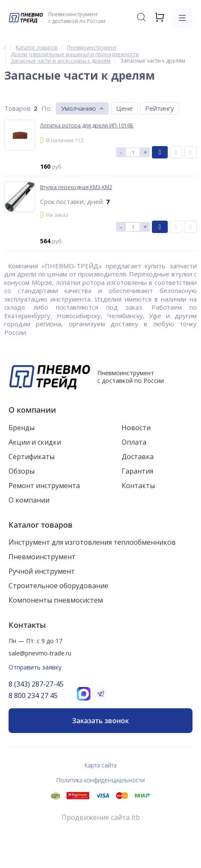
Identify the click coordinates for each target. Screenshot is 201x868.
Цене (124, 108)
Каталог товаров (41, 525)
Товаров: (18, 108)
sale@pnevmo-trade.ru (40, 653)
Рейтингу (160, 108)
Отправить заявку (35, 667)
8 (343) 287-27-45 (36, 684)
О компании (32, 410)
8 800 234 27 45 (33, 696)
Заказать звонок (100, 721)
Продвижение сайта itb (101, 818)
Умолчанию (79, 108)
